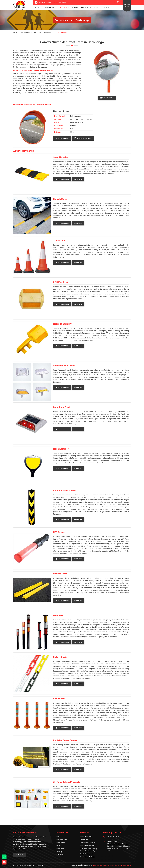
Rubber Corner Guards (65, 490)
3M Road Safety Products (67, 782)
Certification (86, 7)
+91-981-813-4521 (59, 2)
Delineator (59, 615)
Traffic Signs (84, 840)
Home (37, 7)
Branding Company (124, 865)
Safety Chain (60, 657)
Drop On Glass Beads (86, 854)
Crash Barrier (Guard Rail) (88, 843)
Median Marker (61, 449)
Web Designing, (98, 865)
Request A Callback (83, 138)
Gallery (75, 8)
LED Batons (59, 532)
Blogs (96, 7)
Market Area (60, 855)
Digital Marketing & (111, 865)
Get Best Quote (127, 6)
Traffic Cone (60, 241)
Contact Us (105, 7)
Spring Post (59, 699)
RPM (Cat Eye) (60, 282)
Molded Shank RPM (63, 324)
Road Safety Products (44, 33)
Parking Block (60, 574)
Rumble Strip (60, 199)
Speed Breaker (61, 157)
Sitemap (59, 852)
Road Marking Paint (86, 837)
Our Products (63, 8)
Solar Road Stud (62, 407)
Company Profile (48, 7)
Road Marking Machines (87, 857)
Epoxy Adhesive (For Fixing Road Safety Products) (88, 850)
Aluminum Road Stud (64, 366)
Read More (78, 179)
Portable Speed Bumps (65, 740)
